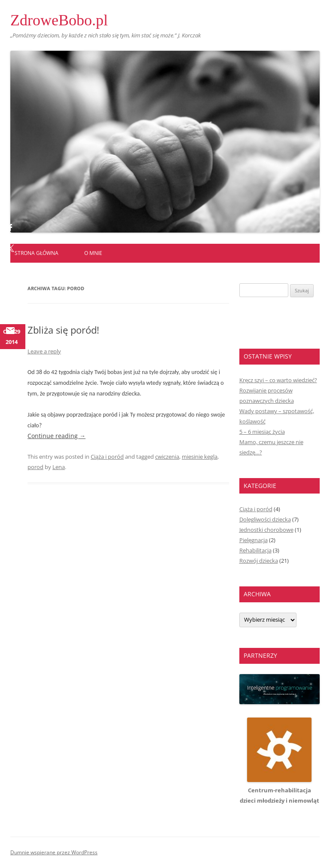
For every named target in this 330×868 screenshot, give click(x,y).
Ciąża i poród (107, 457)
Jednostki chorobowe (266, 530)
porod (35, 467)
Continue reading (57, 436)
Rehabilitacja (255, 550)
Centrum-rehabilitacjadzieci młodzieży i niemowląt (280, 790)
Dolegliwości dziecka (265, 519)
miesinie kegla (200, 457)
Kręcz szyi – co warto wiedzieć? (278, 380)
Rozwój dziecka (259, 561)
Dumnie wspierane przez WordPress (54, 852)
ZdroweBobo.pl (59, 20)
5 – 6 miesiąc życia (262, 432)
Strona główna (37, 253)
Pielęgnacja (254, 540)
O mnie (93, 253)
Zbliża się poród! (63, 330)
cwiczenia (167, 457)
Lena (59, 467)
